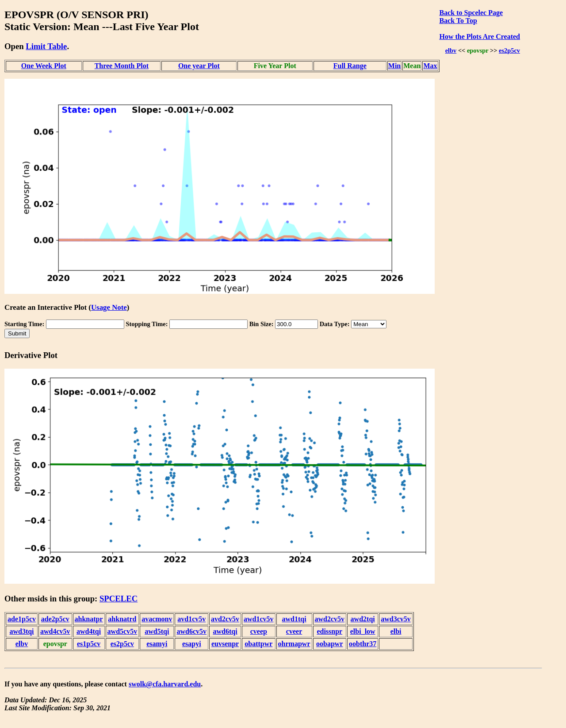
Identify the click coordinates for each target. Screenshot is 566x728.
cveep (259, 631)
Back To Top (458, 21)
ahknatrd (122, 619)
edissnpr (329, 631)
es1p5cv (89, 644)
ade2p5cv (55, 619)
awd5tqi (157, 631)
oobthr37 (363, 644)
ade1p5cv (22, 619)
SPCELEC (119, 599)
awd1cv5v (259, 619)
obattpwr (258, 644)
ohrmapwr (294, 644)
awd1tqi (294, 619)
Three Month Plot (122, 66)
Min (394, 66)
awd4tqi (89, 631)
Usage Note (109, 307)
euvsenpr (225, 644)
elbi (396, 631)
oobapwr (329, 644)
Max (430, 66)
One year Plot (199, 66)
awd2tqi (363, 619)
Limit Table (46, 46)
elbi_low (363, 631)
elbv (451, 50)
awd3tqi (21, 631)
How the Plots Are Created (480, 37)
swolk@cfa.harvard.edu (165, 684)
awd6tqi (225, 631)
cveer (294, 631)
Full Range (350, 66)
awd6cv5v (191, 631)
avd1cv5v (191, 619)
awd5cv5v (122, 631)
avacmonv (157, 619)
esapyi (192, 644)
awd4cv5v (55, 631)
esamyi (157, 644)
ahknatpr (89, 619)
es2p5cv (509, 50)
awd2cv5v (330, 619)
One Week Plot (44, 66)
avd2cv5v (225, 619)
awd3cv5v (396, 619)
